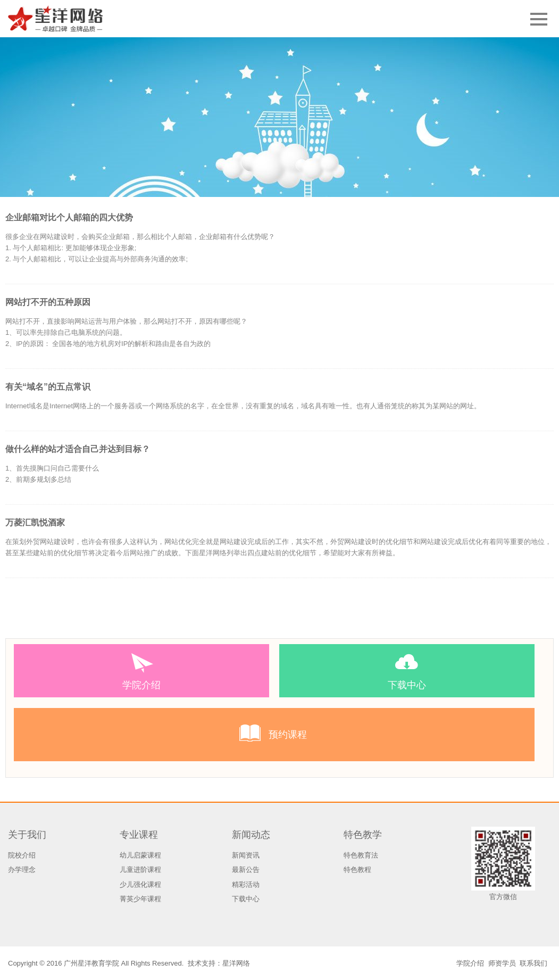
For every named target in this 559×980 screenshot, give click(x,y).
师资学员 (502, 963)
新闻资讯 (246, 855)
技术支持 (202, 963)
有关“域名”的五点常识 (48, 387)
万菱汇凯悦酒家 (35, 522)
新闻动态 (251, 835)
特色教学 (363, 835)
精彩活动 (246, 884)
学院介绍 (470, 963)
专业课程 (139, 835)
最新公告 (246, 870)
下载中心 (246, 899)
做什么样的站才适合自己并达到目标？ (78, 449)
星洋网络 (236, 963)
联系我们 (533, 963)
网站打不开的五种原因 (48, 302)
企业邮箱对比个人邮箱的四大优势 (69, 217)
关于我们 (27, 835)
